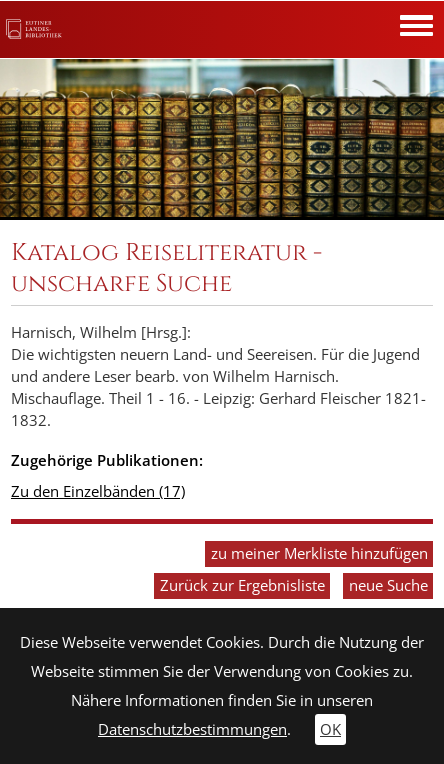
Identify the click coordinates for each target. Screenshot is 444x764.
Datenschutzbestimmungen (192, 729)
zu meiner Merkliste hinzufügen (319, 553)
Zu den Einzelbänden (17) (98, 491)
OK (330, 729)
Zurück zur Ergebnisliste (242, 585)
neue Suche (388, 585)
